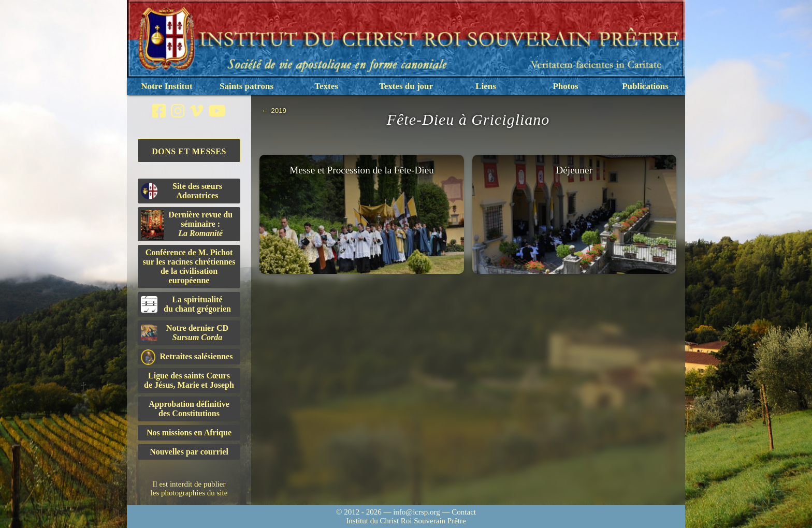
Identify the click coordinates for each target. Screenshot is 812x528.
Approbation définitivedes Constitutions (189, 409)
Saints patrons (247, 86)
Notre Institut (166, 86)
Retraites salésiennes (187, 357)
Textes (326, 86)
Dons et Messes (189, 151)
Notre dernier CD (185, 333)
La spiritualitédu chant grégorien (186, 304)
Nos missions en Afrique (189, 432)
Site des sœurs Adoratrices (182, 191)
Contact (464, 512)
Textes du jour (406, 86)
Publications (645, 86)
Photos (565, 86)
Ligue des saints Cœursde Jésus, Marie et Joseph (189, 380)
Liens (486, 86)
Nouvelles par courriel (189, 452)
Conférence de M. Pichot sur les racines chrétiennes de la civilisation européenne (189, 266)
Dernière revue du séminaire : (187, 225)
